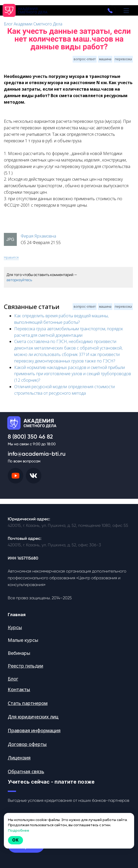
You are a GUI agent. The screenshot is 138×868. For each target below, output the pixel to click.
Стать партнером (28, 703)
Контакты (19, 689)
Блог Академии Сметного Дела (33, 24)
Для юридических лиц (33, 717)
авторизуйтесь (19, 280)
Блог (13, 679)
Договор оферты (27, 744)
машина (105, 59)
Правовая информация (34, 730)
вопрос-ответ (85, 59)
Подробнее (19, 830)
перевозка (123, 59)
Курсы (15, 627)
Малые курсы (23, 640)
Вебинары (19, 653)
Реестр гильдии (25, 666)
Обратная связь (26, 771)
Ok (16, 840)
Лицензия (19, 758)
